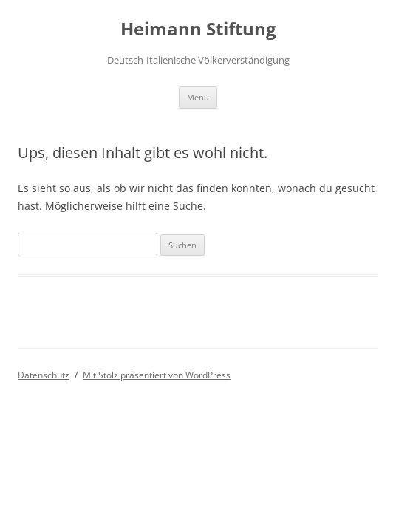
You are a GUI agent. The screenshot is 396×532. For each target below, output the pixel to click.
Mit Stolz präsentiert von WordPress (157, 375)
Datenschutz (44, 375)
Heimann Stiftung (198, 29)
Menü (198, 97)
